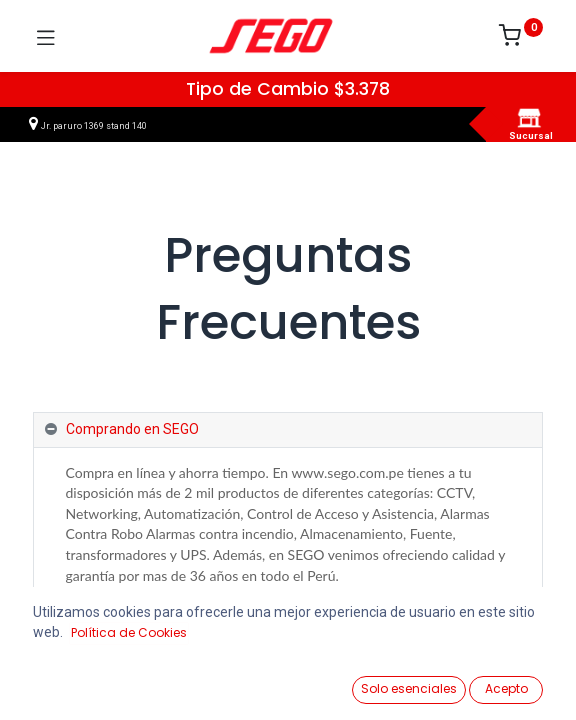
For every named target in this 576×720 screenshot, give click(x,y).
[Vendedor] (510, 681)
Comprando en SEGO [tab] (132, 429)
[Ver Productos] (65, 682)
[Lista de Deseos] (362, 681)
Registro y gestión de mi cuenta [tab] (165, 634)
